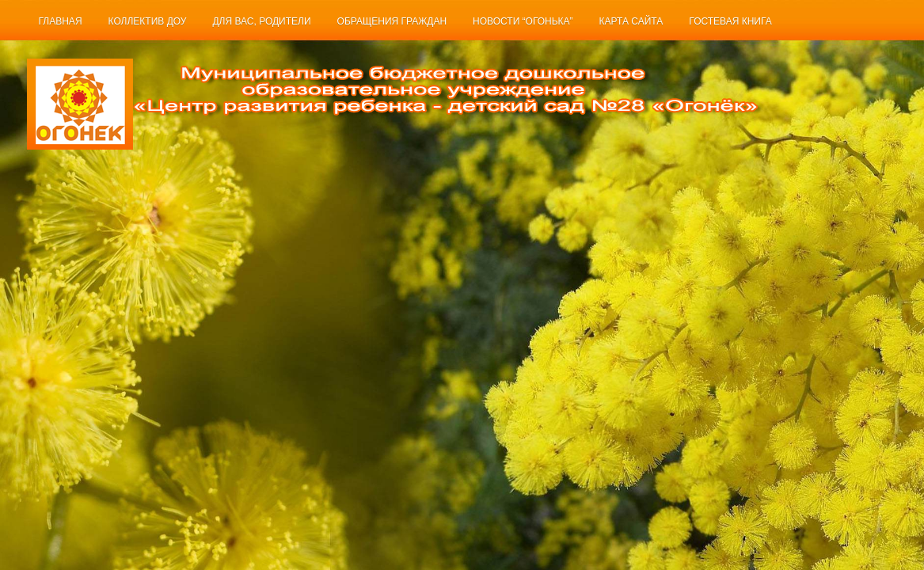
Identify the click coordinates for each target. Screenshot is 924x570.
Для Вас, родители (261, 21)
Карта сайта (631, 21)
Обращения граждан (392, 21)
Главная (61, 21)
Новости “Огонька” (523, 21)
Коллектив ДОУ (148, 21)
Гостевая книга (730, 21)
